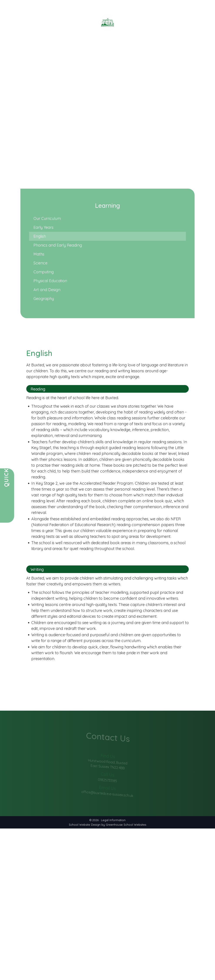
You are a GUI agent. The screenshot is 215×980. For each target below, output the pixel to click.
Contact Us (201, 59)
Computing (44, 272)
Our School (28, 59)
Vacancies (175, 59)
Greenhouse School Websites (126, 825)
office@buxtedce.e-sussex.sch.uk (107, 789)
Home (7, 59)
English (40, 236)
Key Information (92, 59)
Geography (44, 299)
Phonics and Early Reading (58, 245)
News (48, 59)
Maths (39, 254)
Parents (64, 59)
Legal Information (113, 820)
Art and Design (47, 290)
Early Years (43, 227)
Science (40, 263)
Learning (152, 59)
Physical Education (50, 281)
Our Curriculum (47, 218)
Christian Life (126, 59)
